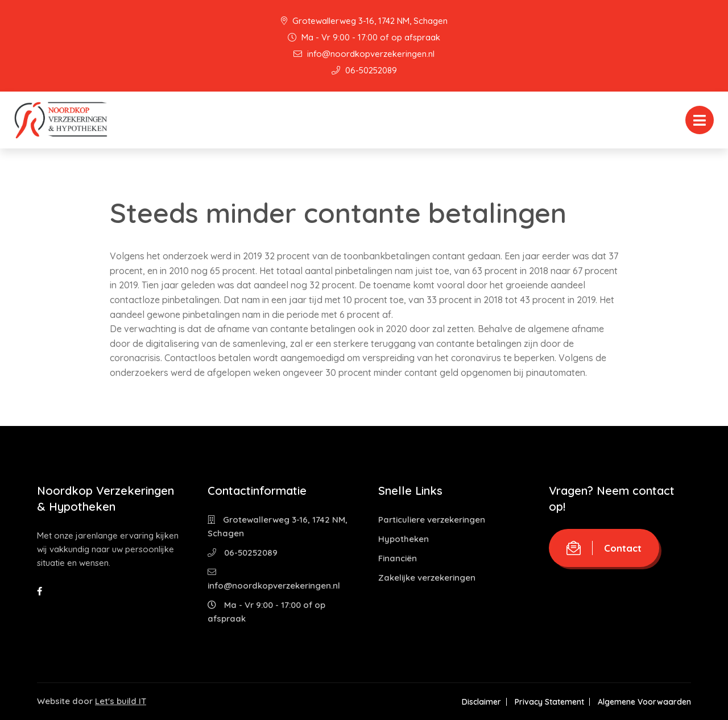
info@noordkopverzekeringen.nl (364, 54)
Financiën (398, 558)
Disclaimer (481, 702)
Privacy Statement (549, 702)
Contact (604, 548)
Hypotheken (404, 539)
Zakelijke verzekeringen (427, 578)
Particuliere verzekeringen (432, 520)
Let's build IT (121, 701)
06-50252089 (364, 70)
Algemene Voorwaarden (644, 702)
